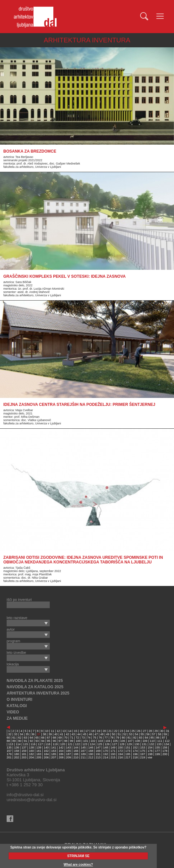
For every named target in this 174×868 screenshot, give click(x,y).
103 (100, 741)
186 (61, 754)
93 (37, 741)
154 (150, 747)
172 (120, 751)
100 (78, 741)
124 (92, 744)
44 (79, 734)
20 (104, 731)
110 (152, 741)
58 (159, 734)
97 (60, 741)
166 (76, 751)
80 (123, 738)
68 (54, 738)
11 (52, 731)
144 (76, 747)
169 (98, 751)
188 (76, 754)
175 (143, 751)
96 (54, 741)
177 (158, 751)
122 (77, 744)
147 (98, 747)
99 (72, 741)
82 (135, 738)
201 (9, 757)
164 (61, 751)
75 (94, 738)
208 (61, 757)
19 (98, 731)
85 (152, 738)
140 (46, 747)
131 (144, 744)
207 (54, 757)
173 (128, 751)
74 (89, 738)
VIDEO (13, 712)
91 (26, 741)
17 (87, 731)
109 (145, 741)
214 (106, 757)
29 (156, 731)
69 (60, 738)
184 (46, 754)
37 (39, 734)
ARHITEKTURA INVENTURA (87, 40)
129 (129, 744)
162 (46, 751)
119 (55, 744)
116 (33, 744)
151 (128, 747)
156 (165, 747)
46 (90, 734)
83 (141, 738)
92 (31, 741)
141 (54, 747)
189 (83, 754)
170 (106, 751)
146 (91, 747)
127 (115, 744)
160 (31, 751)
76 (100, 738)
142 (61, 747)
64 (31, 738)
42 (67, 734)
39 (50, 734)
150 (120, 747)
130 (137, 744)
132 (152, 744)
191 (98, 754)
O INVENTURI (19, 699)
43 (73, 734)
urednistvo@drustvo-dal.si (31, 800)
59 (165, 734)
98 (66, 741)
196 (135, 754)
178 (165, 751)
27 (145, 731)
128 (122, 744)
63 (26, 738)
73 (83, 738)
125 (100, 744)
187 (68, 754)
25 (133, 731)
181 (24, 754)
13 (64, 731)
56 (148, 734)
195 (128, 754)
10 (47, 731)
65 (37, 738)
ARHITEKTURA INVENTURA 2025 (38, 693)
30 (162, 731)
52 (125, 734)
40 (56, 734)
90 (20, 741)
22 (116, 731)
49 (108, 734)
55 (142, 734)
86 (158, 738)
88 (8, 741)
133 (159, 744)
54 (137, 734)
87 (164, 738)
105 (115, 741)
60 (8, 738)
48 (102, 734)
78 (112, 738)
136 (16, 747)
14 (70, 731)
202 (16, 757)
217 (128, 757)
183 (39, 754)
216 (120, 757)
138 (31, 747)
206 (46, 757)
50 (113, 734)
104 (108, 741)
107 (130, 741)
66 (43, 738)
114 (18, 744)
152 (135, 747)
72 (77, 738)
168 (91, 751)
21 (110, 731)
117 (40, 744)
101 (86, 741)
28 (150, 731)
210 (76, 757)
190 (91, 754)
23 (122, 731)
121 (70, 744)
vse (150, 757)
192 (106, 754)
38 (44, 734)
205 (39, 757)
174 (135, 751)
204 (31, 757)
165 (68, 751)
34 (22, 734)
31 (168, 731)
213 (98, 757)
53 (131, 734)
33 (16, 734)
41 (62, 734)
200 (165, 754)
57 (154, 734)
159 (24, 751)
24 (127, 731)
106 (123, 741)
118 (48, 744)
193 (113, 754)
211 (83, 757)
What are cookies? (78, 865)
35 (27, 734)
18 (93, 731)
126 (107, 744)
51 (119, 734)
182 (31, 754)
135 (9, 747)
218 (135, 757)
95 (49, 741)
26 (139, 731)
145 (83, 747)
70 (66, 738)
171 (113, 751)
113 (11, 744)
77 (106, 738)
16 (81, 731)
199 (158, 754)
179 (9, 754)
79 (118, 738)
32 (10, 734)
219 (143, 757)
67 (49, 738)
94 (43, 741)
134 (167, 744)
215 (113, 757)
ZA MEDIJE (17, 718)
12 (58, 731)
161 (39, 751)
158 (16, 751)
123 (85, 744)
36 (33, 734)
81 (129, 738)
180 (16, 754)
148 (106, 747)
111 (160, 741)
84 (146, 738)
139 (39, 747)
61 (14, 738)
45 (85, 734)
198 (150, 754)
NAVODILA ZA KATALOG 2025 (35, 687)
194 (120, 754)
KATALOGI (17, 706)
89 (14, 741)
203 (24, 757)
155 (158, 747)
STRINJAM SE (78, 856)
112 (167, 741)
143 (68, 747)
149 (113, 747)
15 (76, 731)
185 (54, 754)
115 (26, 744)
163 (54, 751)
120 (62, 744)
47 (96, 734)
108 (137, 741)
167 (83, 751)
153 (143, 747)
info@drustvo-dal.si (25, 795)
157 (9, 751)
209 (68, 757)
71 (72, 738)
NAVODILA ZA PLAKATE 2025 (35, 681)
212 (91, 757)
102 (93, 741)
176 (150, 751)
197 (143, 754)
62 (20, 738)
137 (24, 747)
